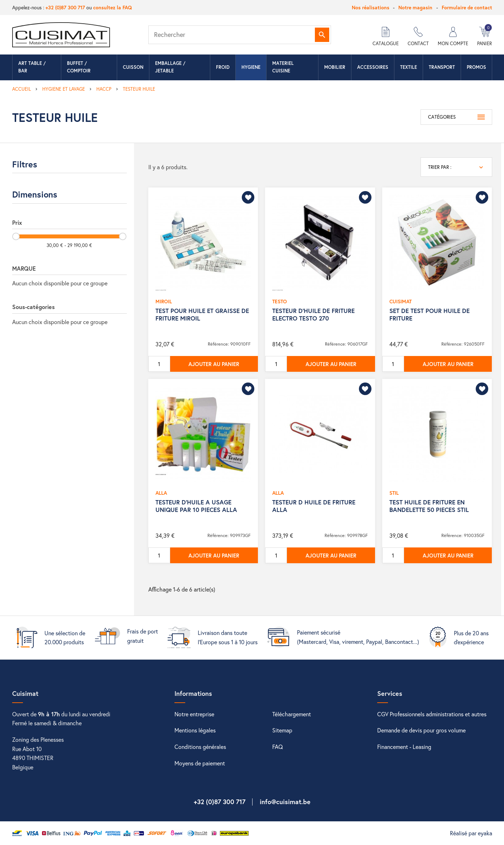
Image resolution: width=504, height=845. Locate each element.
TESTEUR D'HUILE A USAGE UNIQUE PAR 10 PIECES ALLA (196, 506)
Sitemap (282, 730)
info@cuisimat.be (285, 802)
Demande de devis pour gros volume (421, 730)
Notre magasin (415, 7)
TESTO (280, 301)
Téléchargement (292, 714)
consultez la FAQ (112, 7)
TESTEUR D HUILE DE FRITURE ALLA (314, 506)
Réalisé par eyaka (471, 833)
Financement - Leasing (404, 747)
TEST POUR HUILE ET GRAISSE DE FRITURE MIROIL (202, 314)
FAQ (278, 747)
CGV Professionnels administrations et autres (432, 714)
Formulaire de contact (467, 7)
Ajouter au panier (214, 364)
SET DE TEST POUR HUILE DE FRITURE (429, 314)
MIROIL (164, 301)
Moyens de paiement (200, 763)
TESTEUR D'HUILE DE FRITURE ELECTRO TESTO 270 (313, 314)
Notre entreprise (194, 714)
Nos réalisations (371, 7)
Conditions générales (200, 747)
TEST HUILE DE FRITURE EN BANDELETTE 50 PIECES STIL (429, 506)
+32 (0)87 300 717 (65, 7)
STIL (394, 493)
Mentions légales (195, 730)
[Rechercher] (240, 35)
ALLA (161, 493)
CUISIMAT (400, 301)
